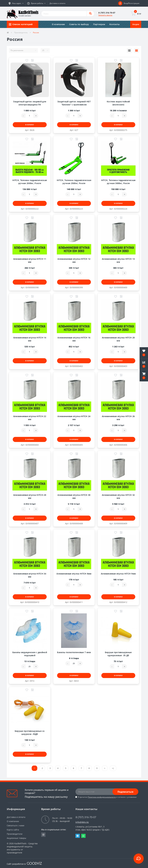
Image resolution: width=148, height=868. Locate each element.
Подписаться (125, 792)
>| (113, 768)
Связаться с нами (16, 825)
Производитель (21, 33)
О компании (58, 24)
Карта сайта (13, 830)
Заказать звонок (105, 15)
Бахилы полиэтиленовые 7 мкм (74, 652)
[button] (16, 3)
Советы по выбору (79, 24)
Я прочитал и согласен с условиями (107, 797)
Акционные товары (16, 838)
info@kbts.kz (82, 822)
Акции (136, 24)
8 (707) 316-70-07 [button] (86, 817)
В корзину (30, 125)
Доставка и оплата (57, 3)
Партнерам (99, 24)
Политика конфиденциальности (102, 797)
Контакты (114, 24)
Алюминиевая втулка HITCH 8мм (74, 574)
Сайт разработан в (24, 864)
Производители (15, 834)
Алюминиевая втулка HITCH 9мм (118, 574)
